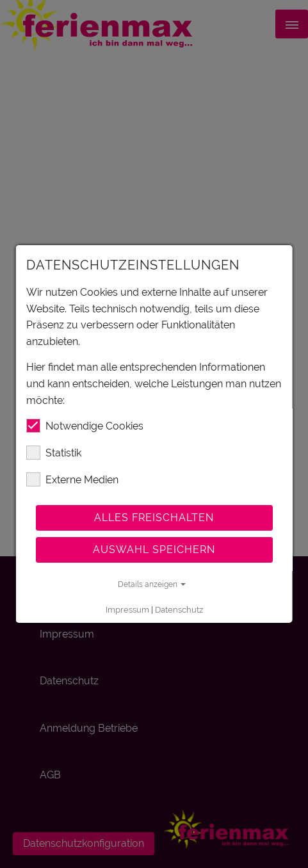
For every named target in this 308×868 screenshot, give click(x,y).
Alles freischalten (154, 518)
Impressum (127, 610)
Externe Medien (72, 479)
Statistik (53, 453)
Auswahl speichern (154, 550)
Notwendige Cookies (84, 426)
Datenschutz (178, 610)
